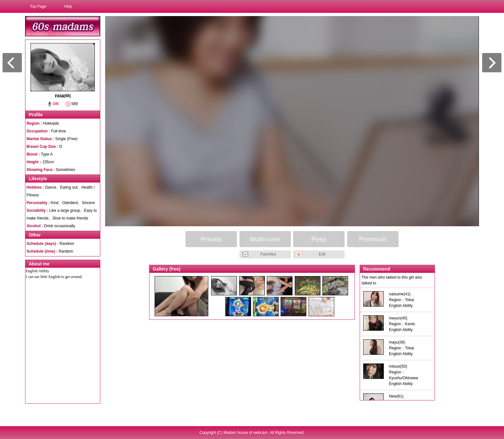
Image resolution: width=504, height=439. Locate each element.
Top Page (38, 6)
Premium (373, 239)
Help (68, 6)
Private (211, 239)
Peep (319, 239)
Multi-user (265, 239)
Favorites (268, 254)
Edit (322, 254)
